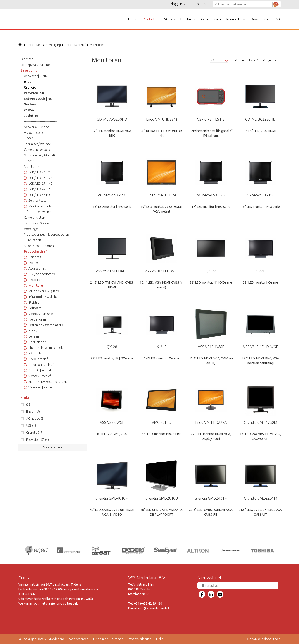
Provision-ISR (34, 93)
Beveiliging (52, 45)
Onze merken (211, 19)
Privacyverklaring (140, 639)
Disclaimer (100, 639)
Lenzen (29, 161)
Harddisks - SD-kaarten (40, 223)
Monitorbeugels (38, 206)
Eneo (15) (33, 412)
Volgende (270, 60)
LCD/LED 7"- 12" (38, 172)
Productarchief (74, 45)
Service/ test (35, 201)
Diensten (27, 59)
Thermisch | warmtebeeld (44, 348)
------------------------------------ (40, 121)
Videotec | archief (39, 387)
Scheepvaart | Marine (35, 65)
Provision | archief (39, 365)
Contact (200, 4)
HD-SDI (29, 138)
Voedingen (32, 229)
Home (133, 19)
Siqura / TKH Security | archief (46, 382)
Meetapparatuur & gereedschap (46, 235)
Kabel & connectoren (39, 246)
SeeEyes (30, 104)
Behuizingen (35, 342)
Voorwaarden (79, 639)
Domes (31, 263)
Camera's (33, 257)
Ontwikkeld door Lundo (264, 639)
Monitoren (96, 45)
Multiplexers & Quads (41, 291)
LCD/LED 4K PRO (38, 195)
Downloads (259, 19)
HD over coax (33, 133)
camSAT (30, 110)
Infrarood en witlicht (38, 212)
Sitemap (118, 639)
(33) (29, 405)
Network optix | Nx (38, 99)
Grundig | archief (38, 370)
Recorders (34, 280)
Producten (151, 19)
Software (33, 308)
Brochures (188, 19)
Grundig (30, 87)
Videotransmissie (38, 314)
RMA (277, 19)
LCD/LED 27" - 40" (39, 184)
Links (160, 639)
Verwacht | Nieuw (36, 76)
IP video (32, 302)
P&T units (33, 353)
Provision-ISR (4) (38, 440)
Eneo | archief (36, 359)
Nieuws (169, 19)
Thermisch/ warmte (37, 144)
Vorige (240, 60)
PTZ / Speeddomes (39, 274)
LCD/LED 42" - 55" (39, 189)
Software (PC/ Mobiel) (39, 155)
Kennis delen (236, 19)
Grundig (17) (35, 433)
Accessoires (35, 268)
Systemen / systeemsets (43, 325)
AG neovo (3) (35, 419)
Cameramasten (34, 218)
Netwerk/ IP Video (37, 127)
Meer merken (52, 447)
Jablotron (31, 116)
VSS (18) (32, 426)
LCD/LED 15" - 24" (39, 178)
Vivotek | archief (38, 376)
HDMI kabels (33, 240)
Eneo (28, 82)
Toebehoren (35, 319)
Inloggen (178, 4)
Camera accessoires (38, 150)
